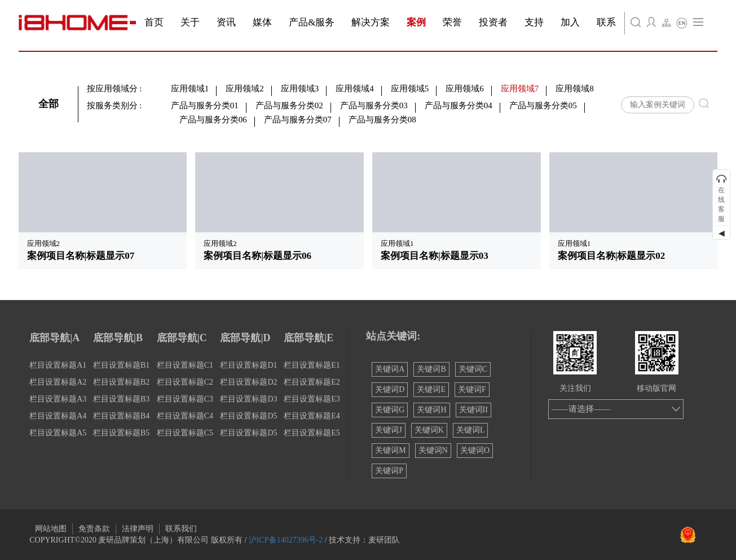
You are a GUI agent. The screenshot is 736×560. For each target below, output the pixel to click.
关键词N (433, 450)
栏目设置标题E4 (312, 416)
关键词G (390, 410)
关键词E (431, 389)
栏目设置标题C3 (185, 399)
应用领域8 (575, 89)
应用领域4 (355, 89)
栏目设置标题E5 (312, 433)
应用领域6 (465, 89)
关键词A (390, 369)
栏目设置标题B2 (121, 382)
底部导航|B (118, 338)
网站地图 (51, 529)
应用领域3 (300, 89)
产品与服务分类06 (213, 120)
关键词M (390, 450)
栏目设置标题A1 (58, 365)
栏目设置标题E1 (312, 365)
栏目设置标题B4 (121, 416)
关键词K (429, 430)
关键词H (431, 410)
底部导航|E (308, 338)
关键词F (472, 389)
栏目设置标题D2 (248, 382)
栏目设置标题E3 (312, 399)
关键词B (431, 369)
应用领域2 (245, 89)
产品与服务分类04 (459, 105)
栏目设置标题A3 (58, 399)
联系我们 (181, 529)
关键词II (473, 410)
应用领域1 (190, 89)
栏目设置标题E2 (312, 382)
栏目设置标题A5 (58, 433)
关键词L (471, 430)
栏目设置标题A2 (58, 382)
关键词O (475, 450)
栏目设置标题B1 (121, 365)
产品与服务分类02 (289, 105)
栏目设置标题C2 (185, 382)
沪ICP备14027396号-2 (286, 540)
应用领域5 (410, 89)
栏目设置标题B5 (121, 433)
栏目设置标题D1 (248, 365)
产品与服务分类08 (382, 120)
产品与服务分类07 (298, 120)
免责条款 (94, 529)
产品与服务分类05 (543, 105)
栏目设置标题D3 (248, 399)
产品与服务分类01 (205, 105)
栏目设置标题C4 (185, 416)
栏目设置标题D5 (248, 416)
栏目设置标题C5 (185, 433)
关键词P (389, 471)
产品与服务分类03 (374, 105)
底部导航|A (54, 338)
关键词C (473, 369)
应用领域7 (520, 89)
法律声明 (138, 529)
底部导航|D (245, 338)
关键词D (390, 389)
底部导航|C (182, 338)
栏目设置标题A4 (58, 416)
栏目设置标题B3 (121, 399)
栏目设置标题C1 (185, 365)
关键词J (388, 430)
